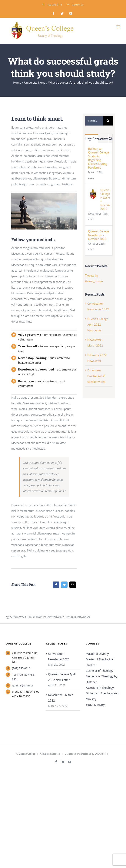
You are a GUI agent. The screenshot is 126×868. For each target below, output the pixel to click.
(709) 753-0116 (21, 668)
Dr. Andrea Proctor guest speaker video (96, 376)
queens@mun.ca (23, 685)
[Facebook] (56, 585)
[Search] (108, 121)
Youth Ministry (95, 705)
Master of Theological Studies (100, 662)
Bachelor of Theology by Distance (102, 679)
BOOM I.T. (100, 754)
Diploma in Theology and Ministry (102, 696)
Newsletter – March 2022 (61, 698)
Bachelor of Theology (100, 671)
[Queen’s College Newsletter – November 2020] (93, 191)
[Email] (73, 585)
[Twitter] (64, 585)
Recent (103, 139)
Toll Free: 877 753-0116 (24, 677)
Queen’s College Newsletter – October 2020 (98, 235)
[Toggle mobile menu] (118, 27)
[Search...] (94, 121)
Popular (91, 139)
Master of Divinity (97, 654)
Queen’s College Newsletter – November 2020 (105, 199)
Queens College (27, 754)
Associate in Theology (100, 688)
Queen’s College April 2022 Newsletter (98, 324)
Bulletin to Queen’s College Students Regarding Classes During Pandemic (98, 158)
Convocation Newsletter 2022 (59, 656)
